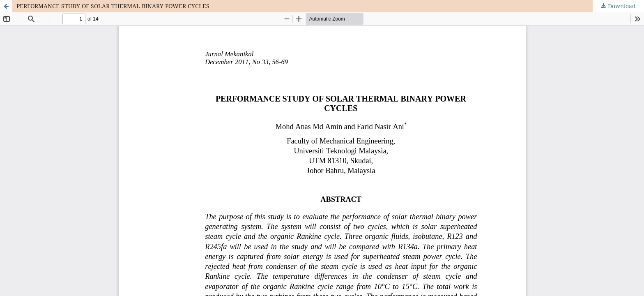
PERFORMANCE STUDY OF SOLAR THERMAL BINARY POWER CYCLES (113, 6)
